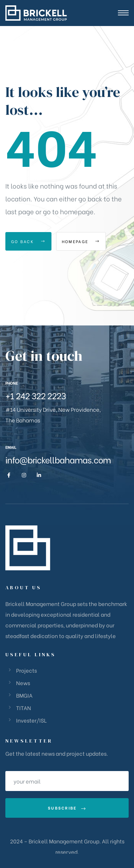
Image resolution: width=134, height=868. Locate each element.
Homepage (81, 241)
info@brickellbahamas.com (58, 459)
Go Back (28, 241)
